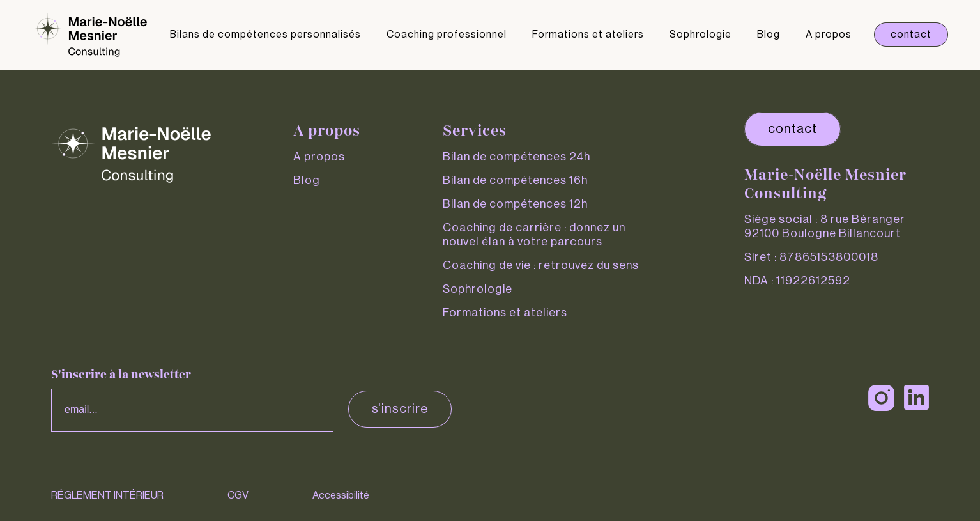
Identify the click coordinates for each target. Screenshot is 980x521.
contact (792, 129)
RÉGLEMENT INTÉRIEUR (107, 495)
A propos (829, 35)
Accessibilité (341, 495)
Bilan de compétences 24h (517, 157)
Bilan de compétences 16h (515, 180)
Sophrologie (701, 35)
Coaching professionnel (447, 35)
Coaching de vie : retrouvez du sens (541, 265)
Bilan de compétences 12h (515, 204)
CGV (238, 495)
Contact (911, 35)
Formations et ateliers (588, 35)
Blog (769, 35)
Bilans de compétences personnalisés (265, 35)
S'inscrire (400, 409)
